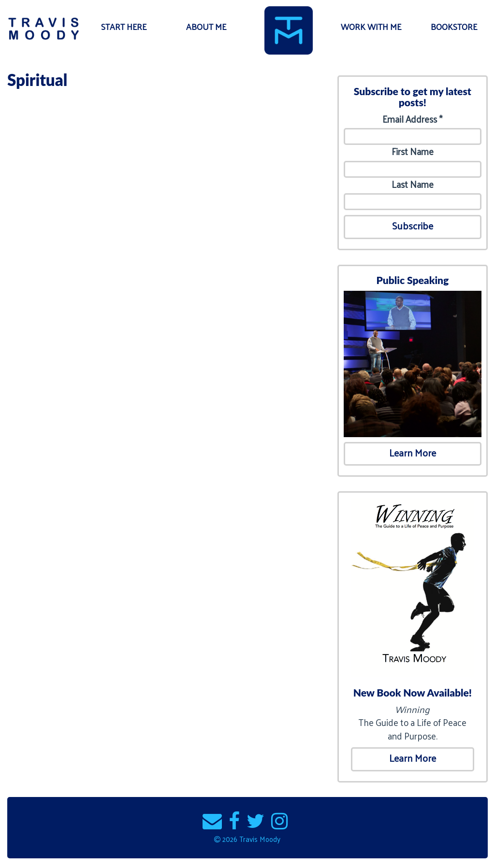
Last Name (413, 184)
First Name (413, 151)
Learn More (413, 453)
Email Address (412, 119)
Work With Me (371, 27)
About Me (206, 27)
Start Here (124, 27)
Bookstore (454, 27)
